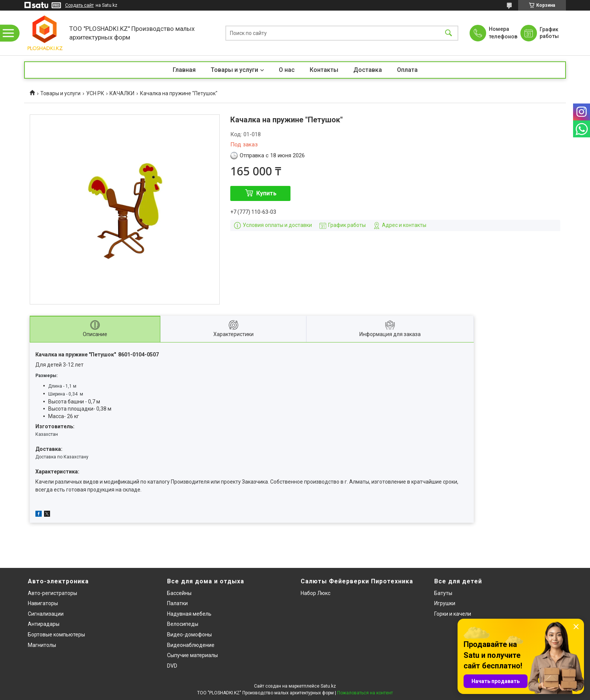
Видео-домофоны (189, 635)
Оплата (407, 70)
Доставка (368, 70)
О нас (287, 70)
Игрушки (445, 603)
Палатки (177, 603)
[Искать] (449, 33)
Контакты (324, 70)
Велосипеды (183, 624)
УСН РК (95, 93)
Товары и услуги (234, 70)
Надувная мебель (189, 614)
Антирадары (44, 624)
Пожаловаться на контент (365, 693)
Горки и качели (453, 614)
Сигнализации (46, 614)
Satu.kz (328, 686)
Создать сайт (79, 5)
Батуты (443, 593)
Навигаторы (43, 603)
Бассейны (179, 593)
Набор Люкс (316, 593)
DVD (172, 666)
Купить (266, 193)
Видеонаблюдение (191, 645)
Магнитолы (42, 645)
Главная (184, 70)
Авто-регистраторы (52, 593)
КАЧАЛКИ (122, 93)
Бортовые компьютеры (56, 635)
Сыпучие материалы (192, 655)
